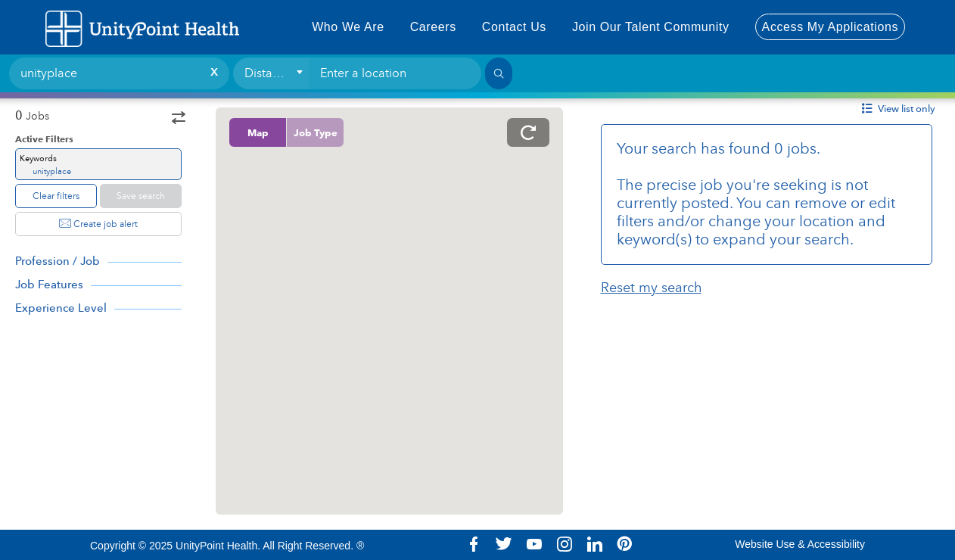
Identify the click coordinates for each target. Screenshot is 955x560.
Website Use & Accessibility (800, 544)
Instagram (565, 544)
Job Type (316, 132)
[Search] (499, 73)
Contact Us (514, 27)
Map (258, 132)
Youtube (534, 544)
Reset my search (651, 288)
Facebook (474, 544)
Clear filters (56, 196)
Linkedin (595, 544)
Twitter (504, 544)
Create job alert (98, 224)
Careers (433, 27)
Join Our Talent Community (651, 27)
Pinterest (625, 544)
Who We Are (348, 27)
